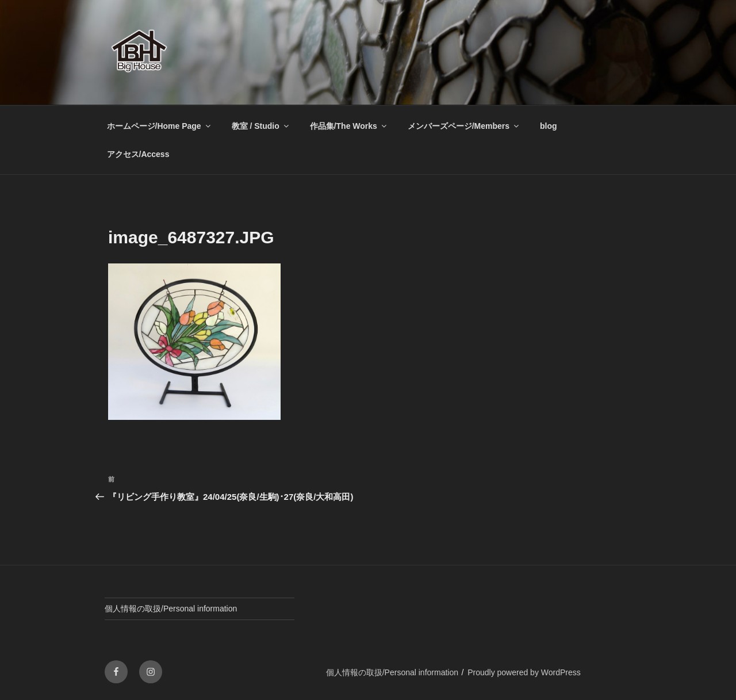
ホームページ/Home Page (160, 126)
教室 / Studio (261, 126)
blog (549, 126)
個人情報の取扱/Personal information (171, 609)
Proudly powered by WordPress (524, 672)
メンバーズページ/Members (464, 126)
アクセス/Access (138, 154)
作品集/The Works (349, 126)
